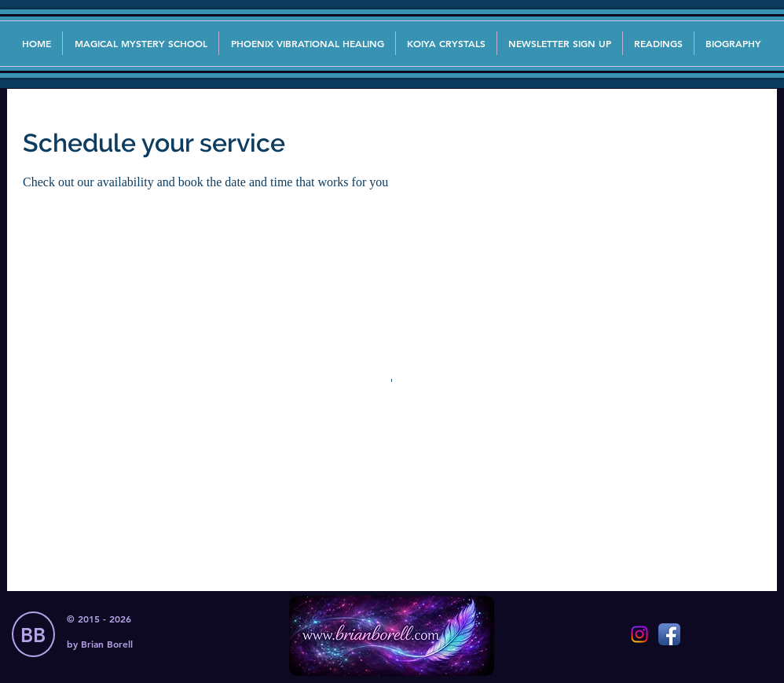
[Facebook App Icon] (669, 634)
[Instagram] (639, 634)
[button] (560, 43)
